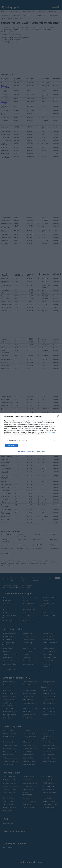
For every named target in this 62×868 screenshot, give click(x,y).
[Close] (59, 417)
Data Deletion (21, 451)
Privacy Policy (41, 451)
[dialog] (31, 434)
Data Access (31, 451)
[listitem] (31, 440)
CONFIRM (12, 445)
